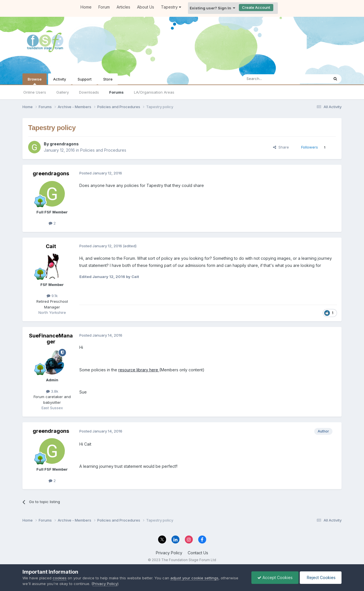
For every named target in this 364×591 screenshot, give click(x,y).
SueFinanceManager (51, 339)
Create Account (256, 7)
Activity (60, 79)
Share (281, 147)
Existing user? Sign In (212, 8)
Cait (51, 246)
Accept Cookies (275, 577)
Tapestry (171, 7)
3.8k (52, 391)
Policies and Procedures (103, 150)
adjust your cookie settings (194, 578)
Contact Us (198, 553)
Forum (104, 7)
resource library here (139, 370)
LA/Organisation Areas (154, 92)
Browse (35, 81)
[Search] (271, 79)
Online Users (35, 92)
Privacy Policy (169, 553)
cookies (60, 578)
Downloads (89, 92)
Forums (116, 92)
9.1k (52, 296)
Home (86, 7)
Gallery (63, 92)
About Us (146, 7)
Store (108, 79)
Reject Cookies (321, 577)
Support (85, 79)
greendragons (64, 144)
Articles (123, 7)
